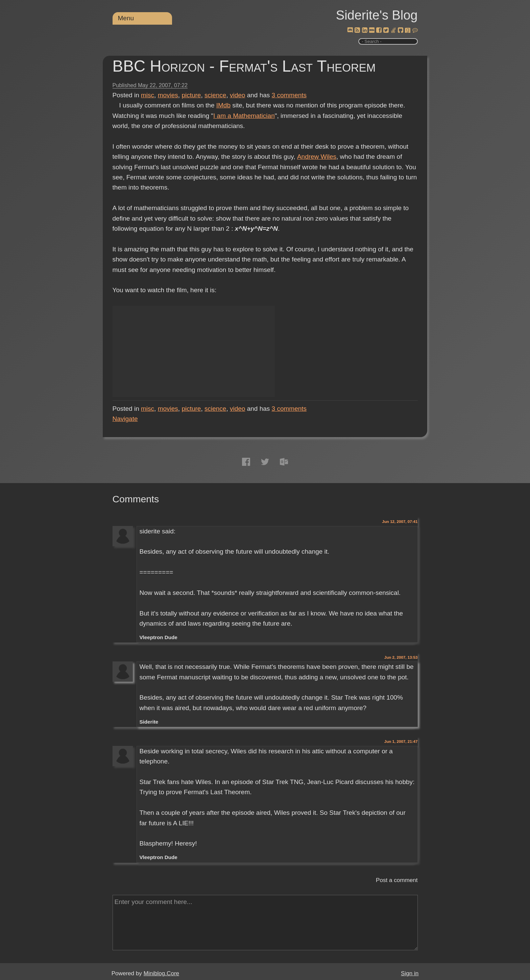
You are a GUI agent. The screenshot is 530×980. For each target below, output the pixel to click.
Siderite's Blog (377, 15)
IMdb (223, 105)
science (215, 95)
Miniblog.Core (161, 973)
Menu (126, 18)
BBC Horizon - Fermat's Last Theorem (244, 66)
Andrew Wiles (316, 157)
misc (148, 95)
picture (191, 95)
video (237, 95)
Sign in (410, 973)
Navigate (125, 419)
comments (289, 95)
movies (168, 95)
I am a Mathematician (244, 116)
